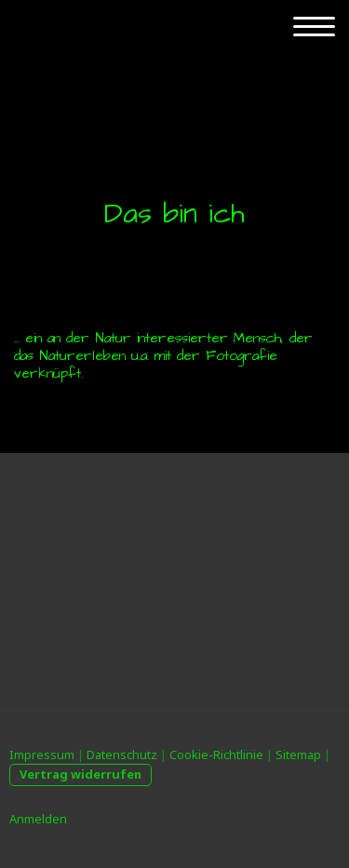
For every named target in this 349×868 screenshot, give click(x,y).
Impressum (42, 754)
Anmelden (38, 819)
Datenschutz (122, 754)
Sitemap (298, 754)
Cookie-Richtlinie (216, 754)
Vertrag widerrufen (81, 774)
